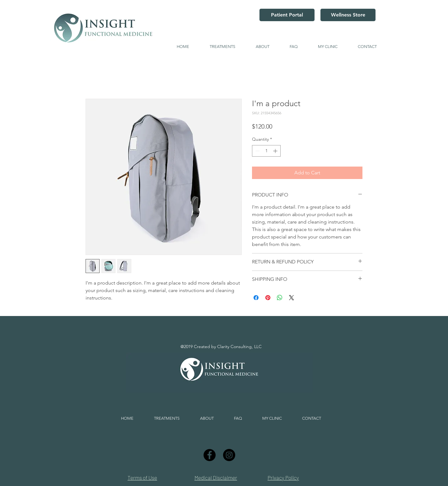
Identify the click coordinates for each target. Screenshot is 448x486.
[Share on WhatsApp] (280, 298)
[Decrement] (257, 151)
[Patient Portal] (287, 15)
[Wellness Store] (348, 15)
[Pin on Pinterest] (268, 298)
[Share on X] (292, 298)
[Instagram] (229, 455)
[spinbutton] (266, 151)
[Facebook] (210, 455)
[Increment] (276, 151)
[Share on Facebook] (256, 298)
